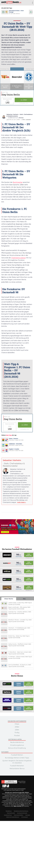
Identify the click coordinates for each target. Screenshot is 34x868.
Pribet (17, 724)
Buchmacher (18, 182)
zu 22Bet (24, 100)
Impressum (25, 817)
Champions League (18, 258)
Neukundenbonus (17, 742)
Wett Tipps (9, 435)
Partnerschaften (19, 815)
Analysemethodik (22, 813)
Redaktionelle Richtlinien (21, 811)
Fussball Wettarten (17, 766)
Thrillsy (17, 733)
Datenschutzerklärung (13, 817)
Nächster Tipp (30, 69)
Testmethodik (11, 813)
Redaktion (9, 811)
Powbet (17, 736)
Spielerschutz (8, 815)
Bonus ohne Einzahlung (17, 748)
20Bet (17, 727)
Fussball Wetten (17, 755)
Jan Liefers (17, 120)
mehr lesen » (22, 502)
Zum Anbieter (29, 555)
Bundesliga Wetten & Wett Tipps (17, 758)
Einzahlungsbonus (17, 745)
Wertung (19, 557)
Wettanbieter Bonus (17, 769)
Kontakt (28, 815)
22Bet (17, 730)
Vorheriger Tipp (5, 69)
